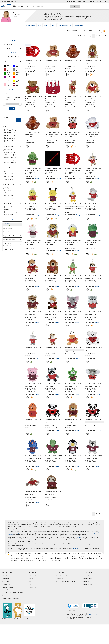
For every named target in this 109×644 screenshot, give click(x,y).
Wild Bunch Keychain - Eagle (73, 208)
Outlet (105, 2)
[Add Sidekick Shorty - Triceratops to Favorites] (27, 470)
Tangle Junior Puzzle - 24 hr (73, 170)
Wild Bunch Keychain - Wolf (33, 350)
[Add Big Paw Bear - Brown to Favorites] (27, 110)
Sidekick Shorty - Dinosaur (32, 170)
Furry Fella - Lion (90, 63)
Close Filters (12, 40)
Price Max (17, 97)
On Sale (99, 2)
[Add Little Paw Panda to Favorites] (87, 434)
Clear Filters (12, 53)
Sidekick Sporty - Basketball (33, 422)
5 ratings (57, 143)
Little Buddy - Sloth (51, 494)
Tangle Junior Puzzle (31, 63)
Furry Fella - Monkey (51, 278)
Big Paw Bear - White (91, 350)
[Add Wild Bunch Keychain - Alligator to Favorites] (67, 290)
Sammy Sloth (29, 494)
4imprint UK (86, 581)
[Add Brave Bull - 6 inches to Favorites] (47, 326)
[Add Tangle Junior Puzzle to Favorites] (27, 75)
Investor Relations (8, 587)
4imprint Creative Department (65, 576)
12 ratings (98, 143)
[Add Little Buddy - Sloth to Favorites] (47, 506)
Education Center (34, 576)
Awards (31, 579)
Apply (12, 109)
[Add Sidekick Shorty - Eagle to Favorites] (67, 254)
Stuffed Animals (78, 25)
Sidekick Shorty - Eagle (72, 243)
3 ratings (37, 179)
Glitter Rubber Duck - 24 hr (33, 135)
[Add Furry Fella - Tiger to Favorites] (47, 254)
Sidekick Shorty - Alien (71, 386)
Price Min (8, 97)
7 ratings (78, 143)
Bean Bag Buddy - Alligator (53, 458)
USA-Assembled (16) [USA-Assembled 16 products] (11, 212)
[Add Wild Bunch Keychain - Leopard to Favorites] (87, 290)
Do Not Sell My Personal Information (14, 593)
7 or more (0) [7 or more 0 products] (9, 198)
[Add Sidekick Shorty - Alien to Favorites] (67, 398)
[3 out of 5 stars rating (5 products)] (12, 135)
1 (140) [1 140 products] (7, 171)
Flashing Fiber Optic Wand (52, 170)
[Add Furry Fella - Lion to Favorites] (87, 75)
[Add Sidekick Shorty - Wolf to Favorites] (87, 326)
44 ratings (59, 71)
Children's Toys (30, 25)
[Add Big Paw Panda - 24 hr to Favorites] (47, 434)
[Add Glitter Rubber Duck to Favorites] (67, 75)
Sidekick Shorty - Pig (31, 386)
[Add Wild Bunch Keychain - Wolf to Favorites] (27, 362)
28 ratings (99, 71)
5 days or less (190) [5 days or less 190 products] (11, 157)
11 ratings (79, 179)
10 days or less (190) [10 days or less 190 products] (11, 163)
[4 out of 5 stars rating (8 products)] (12, 133)
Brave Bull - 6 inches (51, 314)
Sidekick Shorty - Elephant (92, 386)
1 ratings (37, 143)
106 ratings (39, 71)
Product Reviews (34, 590)
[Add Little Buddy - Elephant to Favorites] (67, 326)
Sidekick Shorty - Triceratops (33, 458)
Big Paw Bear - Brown (31, 99)
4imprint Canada (87, 579)
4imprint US (86, 576)
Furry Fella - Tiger (50, 243)
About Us (5, 576)
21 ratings (59, 107)
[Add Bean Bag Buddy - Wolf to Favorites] (87, 470)
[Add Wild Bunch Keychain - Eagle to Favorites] (67, 218)
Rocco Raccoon (49, 386)
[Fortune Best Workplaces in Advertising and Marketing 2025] (7, 611)
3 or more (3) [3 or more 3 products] (9, 193)
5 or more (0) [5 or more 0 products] (9, 179)
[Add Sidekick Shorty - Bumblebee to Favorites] (47, 218)
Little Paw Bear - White (92, 135)
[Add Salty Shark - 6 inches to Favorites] (87, 218)
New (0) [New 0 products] (7, 209)
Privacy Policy (7, 590)
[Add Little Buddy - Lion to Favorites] (67, 434)
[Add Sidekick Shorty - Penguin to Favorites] (67, 470)
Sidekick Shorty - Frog (91, 243)
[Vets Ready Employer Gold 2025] (18, 611)
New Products (91, 2)
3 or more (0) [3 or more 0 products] (9, 176)
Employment (6, 584)
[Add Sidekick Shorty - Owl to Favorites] (67, 146)
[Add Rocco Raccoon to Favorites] (47, 398)
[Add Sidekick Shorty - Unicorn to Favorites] (27, 254)
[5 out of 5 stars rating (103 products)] (12, 130)
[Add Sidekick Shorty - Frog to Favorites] (87, 254)
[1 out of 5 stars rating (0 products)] (12, 141)
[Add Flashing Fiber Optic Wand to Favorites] (47, 182)
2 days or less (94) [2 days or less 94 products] (10, 152)
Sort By (67, 31)
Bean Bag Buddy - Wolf (92, 458)
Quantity (6, 117)
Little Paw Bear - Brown (52, 63)
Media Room (33, 587)
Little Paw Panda (90, 424)
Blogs (31, 581)
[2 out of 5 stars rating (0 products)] (12, 138)
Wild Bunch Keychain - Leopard (94, 278)
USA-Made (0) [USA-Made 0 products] (9, 214)
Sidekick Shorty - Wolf (91, 314)
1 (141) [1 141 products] (7, 188)
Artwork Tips (60, 579)
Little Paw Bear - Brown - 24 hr (54, 135)
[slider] (4, 104)
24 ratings (99, 107)
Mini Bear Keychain (71, 352)
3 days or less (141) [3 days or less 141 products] (11, 155)
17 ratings (79, 107)
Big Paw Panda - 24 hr (51, 422)
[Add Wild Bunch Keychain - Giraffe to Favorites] (47, 362)
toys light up (78, 537)
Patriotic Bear (29, 278)
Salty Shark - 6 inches (91, 206)
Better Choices (76, 548)
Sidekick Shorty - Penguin (72, 458)
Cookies (5, 596)
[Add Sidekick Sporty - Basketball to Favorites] (27, 434)
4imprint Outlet (87, 589)
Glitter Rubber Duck (71, 63)
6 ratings (98, 215)
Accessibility (6, 579)
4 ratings (97, 179)
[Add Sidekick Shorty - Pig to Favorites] (27, 398)
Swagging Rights (34, 596)
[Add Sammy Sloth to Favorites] (27, 506)
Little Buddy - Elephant (72, 314)
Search (75, 6)
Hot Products (81, 2)
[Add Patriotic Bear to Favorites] (27, 290)
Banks (54, 25)
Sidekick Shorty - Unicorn (32, 243)
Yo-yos (40, 25)
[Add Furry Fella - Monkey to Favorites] (47, 290)
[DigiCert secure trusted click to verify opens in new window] (74, 606)
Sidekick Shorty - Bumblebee (53, 206)
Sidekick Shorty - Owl (71, 135)
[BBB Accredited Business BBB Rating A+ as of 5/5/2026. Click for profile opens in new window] (90, 606)
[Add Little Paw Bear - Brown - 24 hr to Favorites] (47, 146)
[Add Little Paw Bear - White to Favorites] (87, 146)
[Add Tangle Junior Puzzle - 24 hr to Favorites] (67, 182)
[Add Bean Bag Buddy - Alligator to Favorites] (47, 470)
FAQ (30, 584)
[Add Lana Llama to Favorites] (67, 110)
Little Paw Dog (89, 99)
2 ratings (78, 251)
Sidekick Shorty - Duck (31, 206)
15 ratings (79, 71)
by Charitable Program (65, 581)
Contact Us (6, 581)
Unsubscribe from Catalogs (11, 599)
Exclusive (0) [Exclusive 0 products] (8, 207)
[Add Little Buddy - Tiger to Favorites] (27, 326)
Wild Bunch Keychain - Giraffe (53, 350)
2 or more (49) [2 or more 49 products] (9, 190)
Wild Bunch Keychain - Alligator (74, 278)
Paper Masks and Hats (65, 25)
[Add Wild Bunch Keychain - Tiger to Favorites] (87, 182)
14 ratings (99, 359)
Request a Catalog (34, 593)
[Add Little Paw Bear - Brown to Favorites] (47, 75)
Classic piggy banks (18, 533)
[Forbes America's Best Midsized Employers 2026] (29, 611)
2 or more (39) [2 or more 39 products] (9, 174)
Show (90, 31)
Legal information (93, 614)
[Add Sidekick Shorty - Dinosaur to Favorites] (27, 182)
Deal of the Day (87, 591)
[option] (8, 66)
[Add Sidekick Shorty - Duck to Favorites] (27, 218)
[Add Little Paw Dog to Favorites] (87, 110)
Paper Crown (49, 99)
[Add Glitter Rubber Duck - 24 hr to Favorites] (27, 146)
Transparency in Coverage (37, 599)
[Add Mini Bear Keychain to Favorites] (67, 362)
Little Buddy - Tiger (31, 314)
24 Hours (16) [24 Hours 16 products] (9, 150)
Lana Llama (68, 99)
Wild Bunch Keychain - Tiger (93, 170)
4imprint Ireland (87, 584)
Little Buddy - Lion (70, 422)
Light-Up (47, 25)
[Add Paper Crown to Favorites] (47, 110)
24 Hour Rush (71, 2)
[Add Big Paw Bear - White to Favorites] (87, 362)
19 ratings (59, 179)
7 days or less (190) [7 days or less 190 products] (11, 160)
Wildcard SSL (71, 611)
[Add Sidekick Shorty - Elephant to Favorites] (87, 398)
